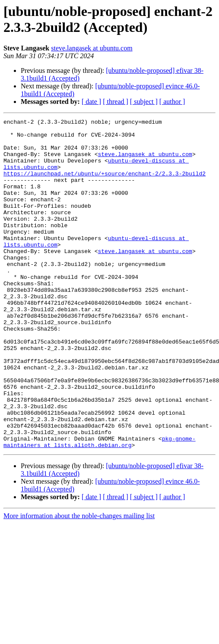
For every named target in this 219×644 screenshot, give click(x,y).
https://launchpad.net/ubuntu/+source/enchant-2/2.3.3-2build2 (105, 185)
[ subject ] (144, 102)
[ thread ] (116, 102)
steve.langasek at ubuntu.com (92, 48)
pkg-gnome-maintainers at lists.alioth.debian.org (100, 507)
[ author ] (172, 102)
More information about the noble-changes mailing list (79, 582)
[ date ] (91, 102)
